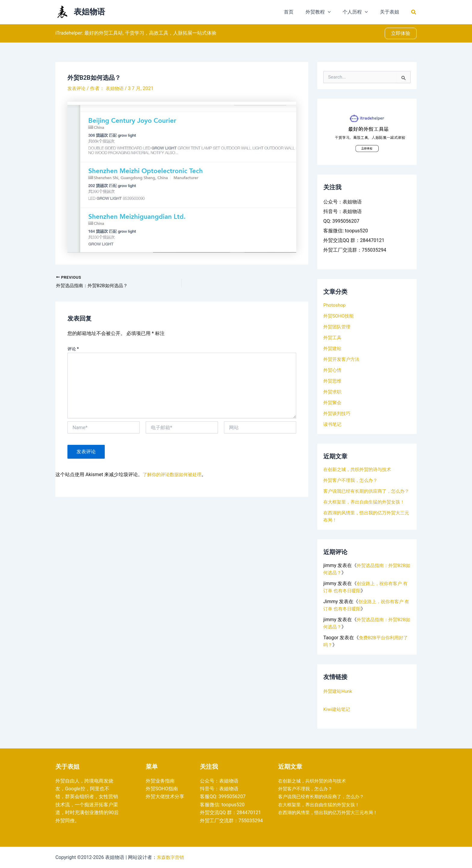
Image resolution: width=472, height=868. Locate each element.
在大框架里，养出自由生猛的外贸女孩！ (367, 509)
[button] (414, 12)
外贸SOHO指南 (162, 789)
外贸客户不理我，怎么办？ (352, 480)
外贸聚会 (333, 403)
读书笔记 (333, 424)
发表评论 (77, 88)
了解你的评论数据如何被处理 (174, 475)
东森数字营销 (171, 857)
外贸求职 (333, 392)
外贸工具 (333, 338)
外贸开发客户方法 (343, 359)
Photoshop (335, 305)
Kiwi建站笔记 (337, 716)
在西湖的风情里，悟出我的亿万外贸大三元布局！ (331, 812)
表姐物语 (89, 12)
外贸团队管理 (338, 327)
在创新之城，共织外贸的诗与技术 (359, 469)
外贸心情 (333, 370)
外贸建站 (333, 348)
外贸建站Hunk (338, 698)
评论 (73, 349)
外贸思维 (333, 381)
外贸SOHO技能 (339, 316)
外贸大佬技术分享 (165, 797)
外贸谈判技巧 (338, 413)
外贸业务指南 (160, 781)
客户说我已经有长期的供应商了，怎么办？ (324, 797)
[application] (334, 12)
